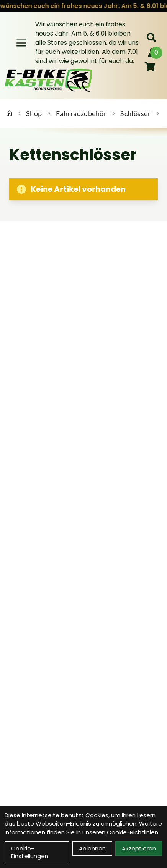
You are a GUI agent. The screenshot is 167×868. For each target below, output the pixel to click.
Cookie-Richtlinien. (133, 832)
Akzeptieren (139, 848)
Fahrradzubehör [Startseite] (81, 113)
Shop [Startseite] (34, 113)
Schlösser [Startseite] (135, 113)
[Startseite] (9, 113)
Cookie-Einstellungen (30, 852)
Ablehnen (92, 848)
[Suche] (151, 37)
